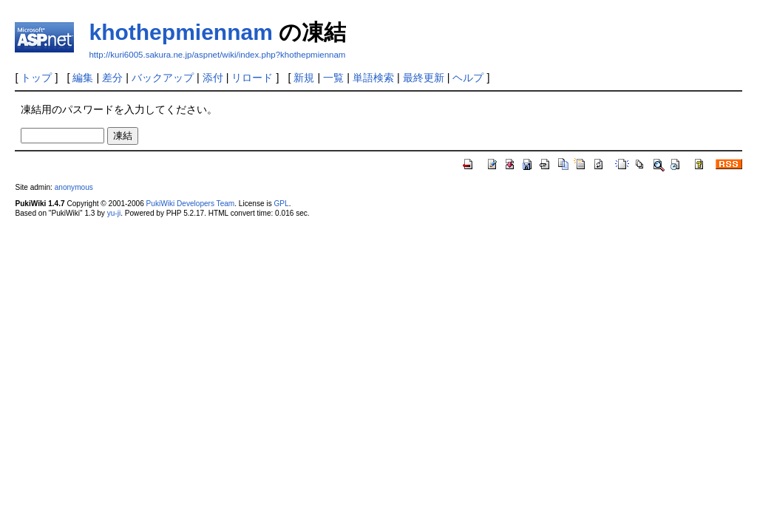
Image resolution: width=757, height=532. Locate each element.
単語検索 (373, 78)
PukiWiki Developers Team (191, 204)
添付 (213, 78)
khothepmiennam (180, 32)
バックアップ (163, 78)
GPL (281, 204)
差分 (112, 78)
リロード (252, 78)
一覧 (333, 78)
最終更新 (424, 78)
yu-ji (114, 213)
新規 (304, 78)
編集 (83, 78)
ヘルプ (468, 78)
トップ (36, 78)
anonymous (74, 187)
